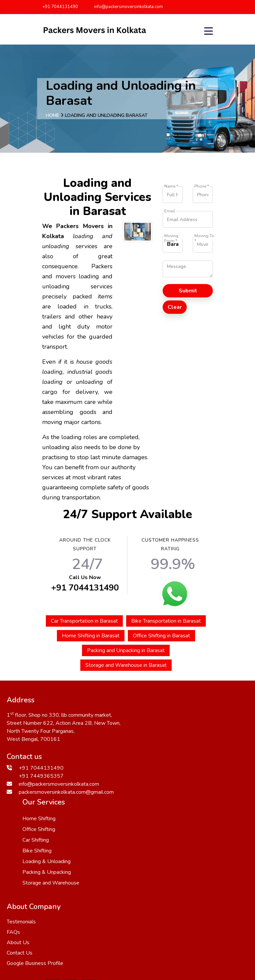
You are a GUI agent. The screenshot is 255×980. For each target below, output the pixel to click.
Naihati (67, 938)
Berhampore (22, 922)
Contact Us (20, 860)
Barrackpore (92, 930)
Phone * (202, 186)
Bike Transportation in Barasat (166, 621)
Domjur (76, 922)
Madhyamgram (53, 930)
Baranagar (93, 946)
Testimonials (21, 829)
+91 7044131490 (60, 7)
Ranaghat (182, 946)
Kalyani (113, 938)
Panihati (187, 938)
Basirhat (209, 946)
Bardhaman (110, 954)
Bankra (145, 930)
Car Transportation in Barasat (84, 621)
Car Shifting (157, 737)
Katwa (90, 938)
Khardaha (128, 922)
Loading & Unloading (168, 759)
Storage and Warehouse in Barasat (126, 665)
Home (53, 115)
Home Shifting (161, 716)
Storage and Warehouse (173, 780)
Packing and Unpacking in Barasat (126, 650)
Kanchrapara (212, 922)
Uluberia (42, 938)
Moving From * (171, 236)
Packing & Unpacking (168, 769)
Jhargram (138, 938)
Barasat (81, 954)
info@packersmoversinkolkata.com (125, 7)
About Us (18, 850)
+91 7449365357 (41, 775)
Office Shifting (161, 726)
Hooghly (169, 930)
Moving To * (204, 236)
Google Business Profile (35, 871)
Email (170, 211)
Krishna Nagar (147, 954)
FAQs (13, 840)
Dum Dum (152, 946)
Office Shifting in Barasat (161, 636)
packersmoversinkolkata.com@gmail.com (66, 791)
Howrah (182, 922)
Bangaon (156, 922)
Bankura (101, 922)
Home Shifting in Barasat (91, 636)
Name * (171, 186)
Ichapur (52, 922)
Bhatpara (123, 946)
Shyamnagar (60, 946)
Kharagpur (27, 946)
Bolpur (163, 938)
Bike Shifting (159, 748)
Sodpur (121, 930)
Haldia (194, 930)
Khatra (216, 930)
